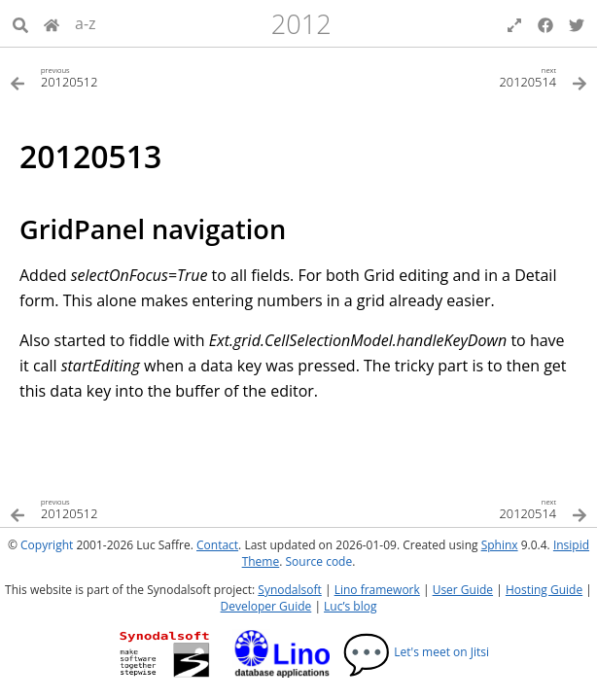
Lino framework (377, 590)
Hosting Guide (544, 590)
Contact (217, 545)
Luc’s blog (350, 606)
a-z (86, 23)
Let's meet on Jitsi (416, 652)
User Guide (463, 590)
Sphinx (500, 545)
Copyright (47, 545)
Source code (318, 561)
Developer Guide (266, 606)
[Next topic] (443, 76)
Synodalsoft (289, 590)
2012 (301, 24)
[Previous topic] (154, 76)
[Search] (20, 23)
